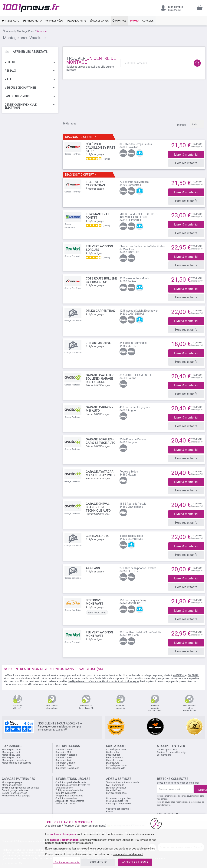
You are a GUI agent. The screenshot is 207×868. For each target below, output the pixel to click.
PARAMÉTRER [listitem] (98, 862)
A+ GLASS (93, 567)
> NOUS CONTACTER (168, 812)
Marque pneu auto (11, 748)
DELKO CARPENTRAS (100, 310)
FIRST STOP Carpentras (95, 184)
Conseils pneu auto (116, 748)
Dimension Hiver (64, 756)
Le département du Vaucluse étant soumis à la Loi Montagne (103, 680)
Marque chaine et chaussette (16, 762)
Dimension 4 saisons (66, 754)
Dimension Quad (64, 764)
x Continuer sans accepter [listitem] (67, 862)
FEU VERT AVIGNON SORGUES (99, 248)
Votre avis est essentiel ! (118, 808)
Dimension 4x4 (63, 759)
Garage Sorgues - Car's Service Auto (101, 441)
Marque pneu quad (11, 756)
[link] (11, 21)
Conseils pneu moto (116, 764)
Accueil (10, 31)
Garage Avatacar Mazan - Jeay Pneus (101, 473)
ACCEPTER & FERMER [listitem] (135, 862)
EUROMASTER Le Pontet (98, 216)
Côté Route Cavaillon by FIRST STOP (101, 148)
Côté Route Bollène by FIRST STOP (101, 280)
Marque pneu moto (12, 751)
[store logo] (31, 8)
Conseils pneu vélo (116, 767)
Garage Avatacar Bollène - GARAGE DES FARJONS (100, 378)
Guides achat (113, 751)
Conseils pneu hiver (167, 748)
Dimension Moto (64, 751)
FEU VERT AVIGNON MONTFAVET (99, 633)
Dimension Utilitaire (65, 762)
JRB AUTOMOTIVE (98, 342)
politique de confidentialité (128, 854)
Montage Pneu (26, 31)
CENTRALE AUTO (98, 535)
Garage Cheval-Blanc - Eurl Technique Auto (98, 506)
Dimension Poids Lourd (67, 767)
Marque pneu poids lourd (15, 759)
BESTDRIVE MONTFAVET (95, 601)
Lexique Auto (113, 762)
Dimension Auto (64, 748)
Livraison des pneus (116, 787)
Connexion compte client (119, 797)
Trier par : (182, 125)
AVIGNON (179, 674)
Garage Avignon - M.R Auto (99, 408)
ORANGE (193, 674)
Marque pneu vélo (11, 754)
